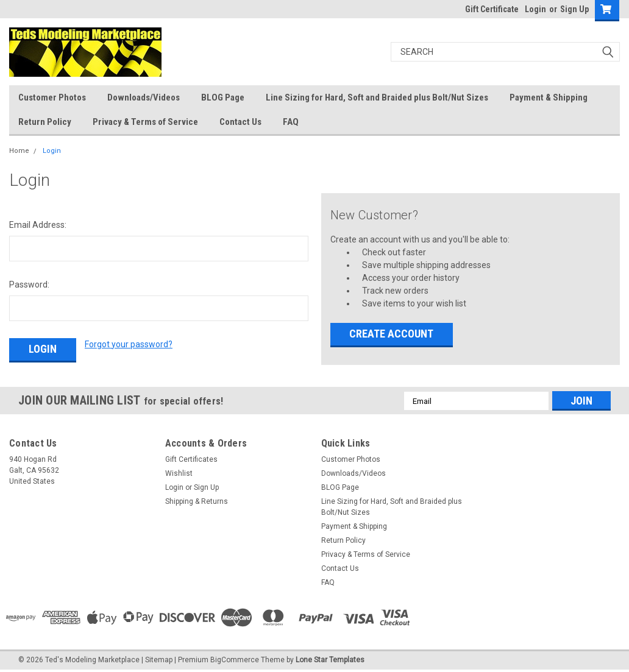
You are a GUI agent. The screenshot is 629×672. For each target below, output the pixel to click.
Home (19, 151)
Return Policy (45, 122)
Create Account (391, 334)
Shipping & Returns (197, 501)
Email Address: (38, 225)
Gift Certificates (191, 459)
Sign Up (574, 9)
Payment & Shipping (549, 97)
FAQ (291, 122)
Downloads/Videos (144, 97)
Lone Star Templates (330, 660)
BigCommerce (235, 660)
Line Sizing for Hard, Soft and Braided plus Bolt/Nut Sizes (377, 97)
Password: (29, 285)
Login (535, 9)
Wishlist (179, 473)
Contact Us (240, 122)
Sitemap (159, 660)
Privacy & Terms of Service (145, 122)
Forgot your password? (129, 344)
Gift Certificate (492, 9)
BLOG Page (223, 97)
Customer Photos (52, 97)
